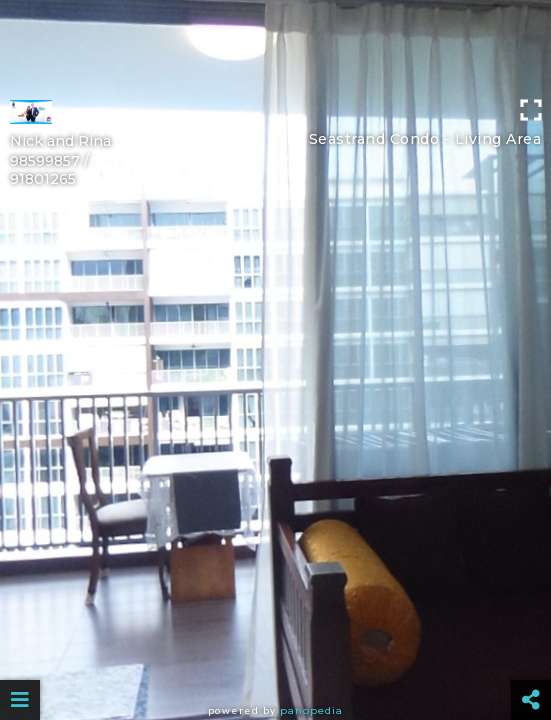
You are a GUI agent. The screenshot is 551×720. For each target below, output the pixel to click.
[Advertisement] (275, 45)
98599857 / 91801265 (49, 170)
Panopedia (311, 710)
